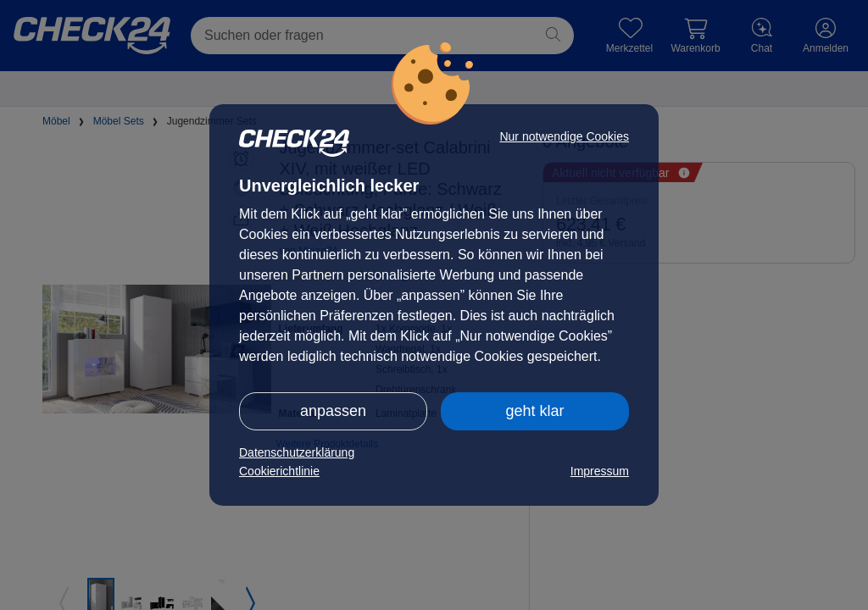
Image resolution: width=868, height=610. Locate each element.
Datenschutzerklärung (297, 452)
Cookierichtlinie (279, 471)
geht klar (534, 411)
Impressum (600, 471)
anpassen (333, 411)
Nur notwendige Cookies (564, 136)
